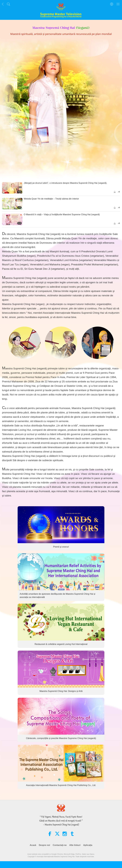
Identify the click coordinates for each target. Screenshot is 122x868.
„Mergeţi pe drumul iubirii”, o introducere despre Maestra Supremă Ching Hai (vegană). (65, 183)
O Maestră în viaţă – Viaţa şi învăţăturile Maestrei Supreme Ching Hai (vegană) (62, 214)
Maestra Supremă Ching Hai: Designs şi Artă (61, 691)
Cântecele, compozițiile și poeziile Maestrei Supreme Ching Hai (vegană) (61, 738)
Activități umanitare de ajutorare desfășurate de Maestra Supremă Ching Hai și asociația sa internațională (57, 596)
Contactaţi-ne (60, 845)
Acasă (33, 845)
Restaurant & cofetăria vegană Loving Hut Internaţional (61, 644)
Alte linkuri (75, 845)
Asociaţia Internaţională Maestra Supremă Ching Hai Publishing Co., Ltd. (61, 785)
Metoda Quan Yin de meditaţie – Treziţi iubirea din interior (51, 199)
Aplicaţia (88, 845)
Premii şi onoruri (61, 547)
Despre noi (44, 845)
